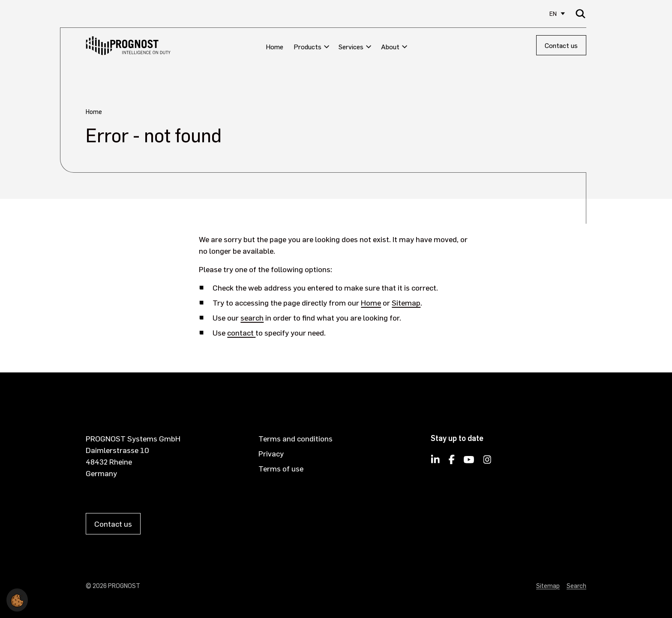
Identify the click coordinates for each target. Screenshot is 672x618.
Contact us (561, 45)
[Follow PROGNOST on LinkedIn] (435, 462)
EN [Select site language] (553, 13)
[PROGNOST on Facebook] (452, 462)
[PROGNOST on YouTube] (469, 462)
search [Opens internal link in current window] (252, 317)
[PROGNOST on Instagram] (487, 462)
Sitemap (406, 302)
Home (371, 302)
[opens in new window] (255, 332)
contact (240, 332)
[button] (17, 598)
